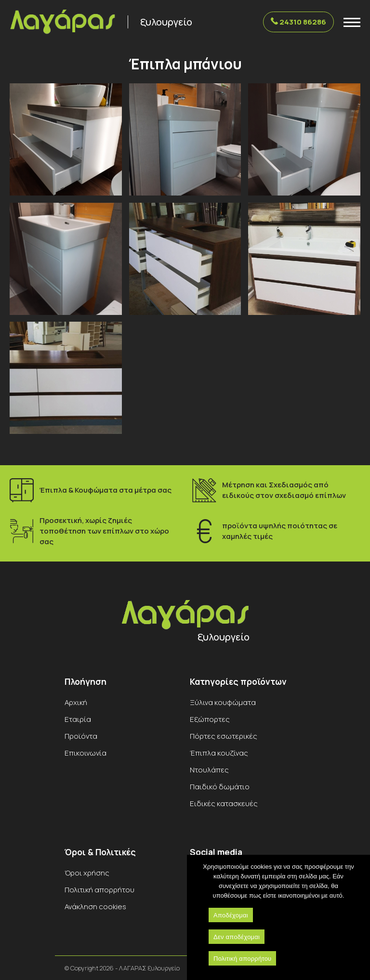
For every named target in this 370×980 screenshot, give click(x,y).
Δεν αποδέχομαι (237, 937)
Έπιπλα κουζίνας (219, 753)
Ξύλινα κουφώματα (223, 702)
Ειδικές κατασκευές (224, 804)
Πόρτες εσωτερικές (224, 736)
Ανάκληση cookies (95, 907)
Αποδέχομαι (231, 915)
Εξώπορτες (210, 719)
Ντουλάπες (209, 770)
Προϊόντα (81, 736)
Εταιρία (78, 719)
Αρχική (76, 702)
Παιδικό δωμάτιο (220, 787)
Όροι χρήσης (87, 873)
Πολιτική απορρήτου (99, 890)
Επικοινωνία (86, 753)
